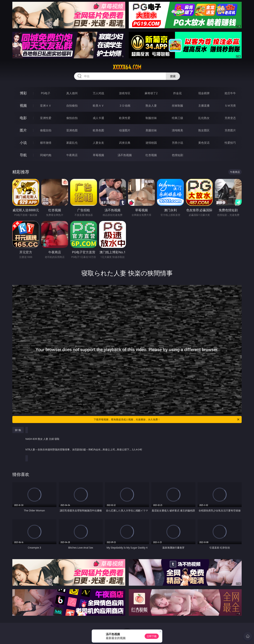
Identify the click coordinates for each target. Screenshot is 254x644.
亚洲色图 (72, 130)
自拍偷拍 (72, 106)
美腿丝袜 (151, 130)
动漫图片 (125, 130)
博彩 (23, 93)
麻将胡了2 (151, 93)
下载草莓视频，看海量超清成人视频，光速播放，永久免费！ (167, 419)
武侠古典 (125, 143)
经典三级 (177, 118)
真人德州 (72, 93)
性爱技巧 (230, 143)
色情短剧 (177, 155)
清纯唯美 (177, 130)
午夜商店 (72, 155)
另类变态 (230, 118)
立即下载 (152, 636)
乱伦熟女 (204, 118)
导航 (23, 155)
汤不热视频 (125, 155)
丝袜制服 (177, 106)
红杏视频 (151, 155)
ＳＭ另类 (230, 106)
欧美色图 (98, 130)
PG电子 (46, 93)
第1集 (18, 430)
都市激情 (46, 143)
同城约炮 (46, 155)
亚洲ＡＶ (46, 106)
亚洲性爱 (46, 118)
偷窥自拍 (46, 130)
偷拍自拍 (72, 118)
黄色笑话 (204, 143)
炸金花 (177, 93)
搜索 (173, 76)
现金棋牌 (204, 93)
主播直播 (204, 106)
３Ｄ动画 (125, 106)
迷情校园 (151, 143)
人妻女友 (98, 143)
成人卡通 (98, 118)
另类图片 (230, 130)
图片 (23, 130)
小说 (23, 143)
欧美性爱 (125, 118)
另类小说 (177, 143)
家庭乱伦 (72, 143)
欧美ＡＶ (98, 106)
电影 (23, 118)
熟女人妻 (151, 106)
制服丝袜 (151, 118)
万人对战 (98, 93)
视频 (23, 105)
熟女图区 (204, 130)
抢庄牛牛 (230, 93)
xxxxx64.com (127, 67)
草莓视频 (98, 155)
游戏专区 (125, 93)
